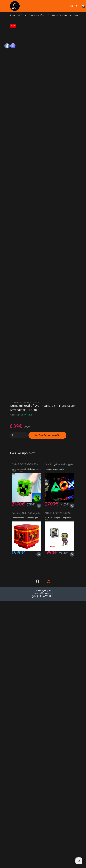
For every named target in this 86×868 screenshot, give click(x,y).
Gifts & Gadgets (60, 15)
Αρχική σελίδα (17, 15)
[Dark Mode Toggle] (79, 861)
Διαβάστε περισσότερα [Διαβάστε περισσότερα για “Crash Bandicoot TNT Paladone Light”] (39, 848)
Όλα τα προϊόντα (37, 15)
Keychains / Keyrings (31, 696)
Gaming (49, 758)
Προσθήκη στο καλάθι (49, 729)
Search (72, 6)
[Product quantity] (19, 729)
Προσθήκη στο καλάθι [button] (39, 799)
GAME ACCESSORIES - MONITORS (25, 759)
